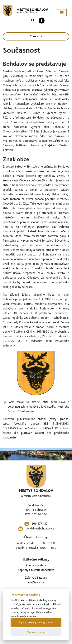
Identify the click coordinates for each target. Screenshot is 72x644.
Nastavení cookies (36, 632)
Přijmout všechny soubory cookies (36, 622)
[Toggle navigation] (62, 13)
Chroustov (36, 36)
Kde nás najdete (36, 565)
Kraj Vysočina (36, 582)
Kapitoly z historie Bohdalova (36, 570)
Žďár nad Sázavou (36, 578)
